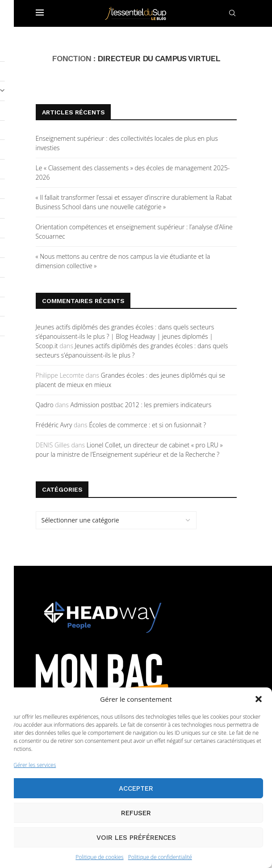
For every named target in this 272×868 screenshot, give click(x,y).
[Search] (232, 13)
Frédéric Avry (54, 425)
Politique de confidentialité (160, 857)
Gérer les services (35, 765)
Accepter (136, 788)
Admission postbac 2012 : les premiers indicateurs (141, 405)
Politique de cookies (99, 857)
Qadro (45, 405)
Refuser (136, 813)
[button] (259, 699)
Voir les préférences (136, 838)
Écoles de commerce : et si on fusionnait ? (147, 425)
